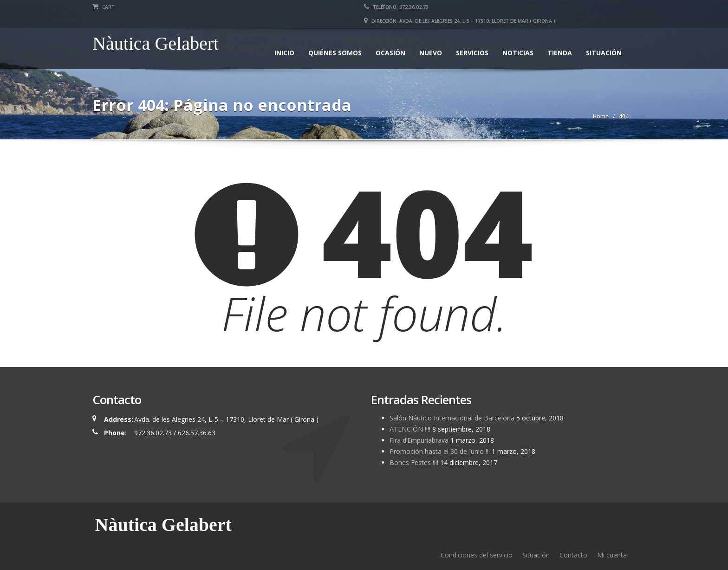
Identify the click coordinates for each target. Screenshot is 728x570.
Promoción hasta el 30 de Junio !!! (440, 451)
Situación (604, 53)
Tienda (560, 53)
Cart (104, 7)
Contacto (573, 555)
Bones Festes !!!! (414, 462)
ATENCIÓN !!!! (410, 429)
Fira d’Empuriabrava (419, 440)
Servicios (472, 53)
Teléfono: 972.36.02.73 (396, 7)
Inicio (284, 53)
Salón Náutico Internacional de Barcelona (452, 418)
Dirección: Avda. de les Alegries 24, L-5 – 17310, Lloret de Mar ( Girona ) (460, 21)
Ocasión (390, 53)
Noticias (518, 53)
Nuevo (431, 53)
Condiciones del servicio (477, 555)
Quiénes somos (335, 53)
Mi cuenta (612, 555)
